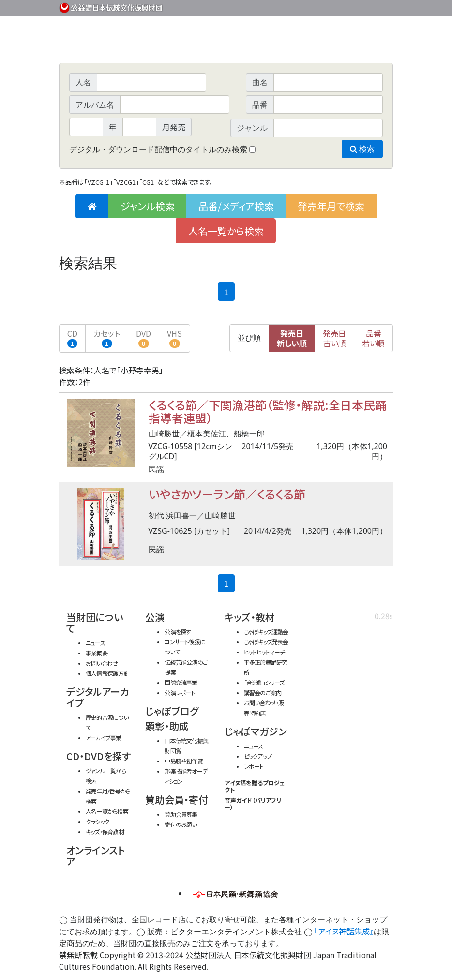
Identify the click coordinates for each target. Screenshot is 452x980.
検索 (362, 149)
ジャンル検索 (148, 206)
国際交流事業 (181, 682)
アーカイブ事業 (104, 738)
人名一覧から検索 (226, 231)
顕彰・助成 (167, 726)
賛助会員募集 (181, 814)
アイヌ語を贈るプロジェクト (255, 786)
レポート (254, 766)
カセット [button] (107, 338)
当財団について (95, 622)
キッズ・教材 (250, 617)
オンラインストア (96, 856)
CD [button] (72, 338)
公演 (155, 617)
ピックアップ (258, 756)
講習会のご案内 (263, 692)
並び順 (249, 338)
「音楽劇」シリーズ (264, 682)
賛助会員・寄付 (177, 800)
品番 (373, 338)
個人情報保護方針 (107, 673)
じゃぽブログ (172, 711)
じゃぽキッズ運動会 (266, 631)
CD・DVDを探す (98, 756)
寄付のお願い (181, 824)
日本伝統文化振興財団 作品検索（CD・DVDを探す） (226, 41)
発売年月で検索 (331, 206)
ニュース (95, 643)
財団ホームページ (279, 6)
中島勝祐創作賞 (184, 761)
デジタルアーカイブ (98, 697)
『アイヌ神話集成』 (344, 931)
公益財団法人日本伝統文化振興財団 (111, 7)
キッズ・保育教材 (105, 832)
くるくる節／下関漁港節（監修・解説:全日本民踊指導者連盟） (268, 411)
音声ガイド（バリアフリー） (253, 803)
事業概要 (318, 6)
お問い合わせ (366, 6)
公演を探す (178, 631)
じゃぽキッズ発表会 (266, 642)
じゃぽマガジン (256, 731)
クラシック (97, 821)
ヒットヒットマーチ (264, 652)
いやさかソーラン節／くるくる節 (227, 494)
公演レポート (180, 692)
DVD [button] (143, 338)
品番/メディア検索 (236, 206)
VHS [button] (174, 338)
